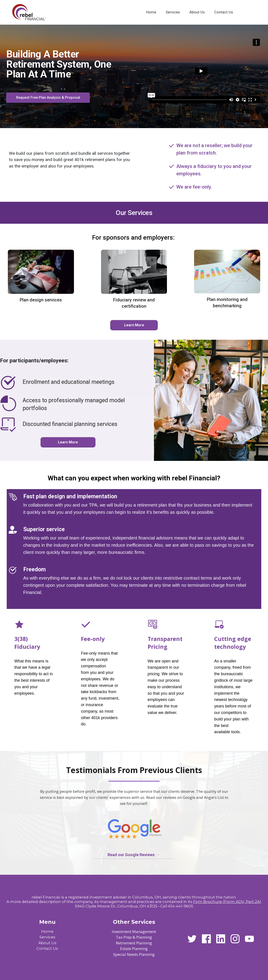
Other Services (134, 922)
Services (47, 937)
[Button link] (48, 98)
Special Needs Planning (134, 954)
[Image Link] (29, 12)
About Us (47, 943)
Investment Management (134, 932)
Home (47, 931)
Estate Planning (134, 949)
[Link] (151, 12)
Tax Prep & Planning (134, 937)
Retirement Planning (134, 943)
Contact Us (47, 948)
